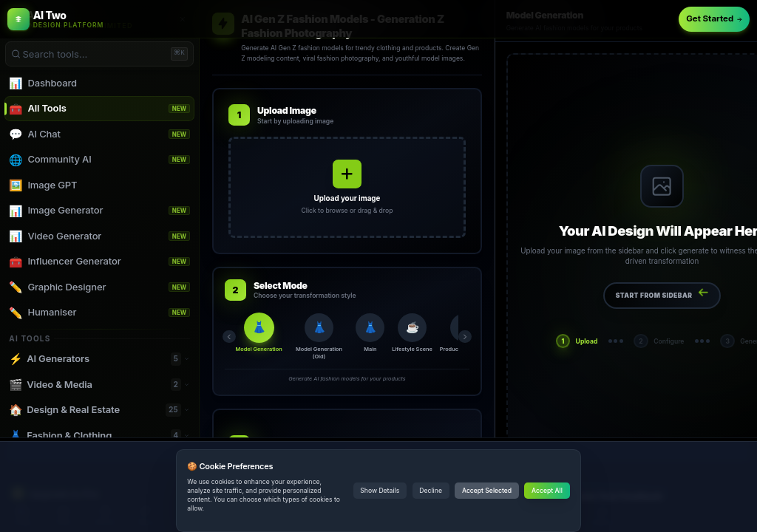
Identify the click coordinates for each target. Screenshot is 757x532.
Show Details (380, 491)
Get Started (714, 18)
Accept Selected (487, 491)
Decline (431, 491)
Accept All (547, 491)
